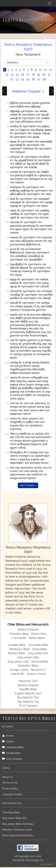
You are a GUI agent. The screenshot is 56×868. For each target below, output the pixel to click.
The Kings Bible (11, 812)
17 (28, 74)
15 (17, 74)
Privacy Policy (10, 788)
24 (22, 79)
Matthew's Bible (20, 649)
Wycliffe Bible (28, 689)
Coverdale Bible (38, 645)
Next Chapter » (28, 485)
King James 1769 (28, 657)
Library (8, 741)
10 (40, 70)
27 (39, 79)
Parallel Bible (11, 753)
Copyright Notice (12, 794)
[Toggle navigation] (50, 3)
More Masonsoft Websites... (18, 835)
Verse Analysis (12, 759)
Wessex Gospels (28, 685)
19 (38, 74)
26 (33, 79)
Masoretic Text (28, 681)
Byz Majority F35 (28, 702)
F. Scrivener (19, 638)
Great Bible (40, 649)
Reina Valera (37, 638)
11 (46, 70)
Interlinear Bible (13, 747)
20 (44, 74)
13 (7, 74)
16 (23, 74)
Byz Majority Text (28, 697)
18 (33, 74)
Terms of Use (10, 783)
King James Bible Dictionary (18, 824)
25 (28, 79)
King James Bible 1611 (15, 818)
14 (12, 74)
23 (17, 79)
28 (44, 79)
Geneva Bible (40, 662)
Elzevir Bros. (39, 634)
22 (12, 79)
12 (51, 70)
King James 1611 (38, 653)
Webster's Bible (28, 666)
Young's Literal (19, 670)
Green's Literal (36, 674)
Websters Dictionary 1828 (17, 830)
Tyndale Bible (17, 645)
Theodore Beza (19, 634)
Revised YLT (39, 670)
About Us (7, 777)
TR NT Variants (28, 706)
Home (8, 736)
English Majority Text (28, 693)
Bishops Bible (17, 653)
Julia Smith (18, 674)
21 (49, 74)
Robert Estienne (28, 629)
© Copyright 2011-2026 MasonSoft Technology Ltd (28, 858)
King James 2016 (18, 662)
